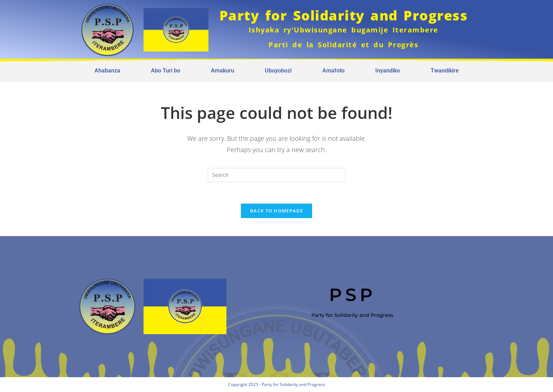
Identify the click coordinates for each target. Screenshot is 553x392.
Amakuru (223, 69)
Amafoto (333, 69)
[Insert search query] (276, 175)
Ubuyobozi (278, 69)
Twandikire (445, 69)
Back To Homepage (276, 211)
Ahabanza (107, 69)
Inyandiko (388, 69)
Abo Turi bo (166, 69)
